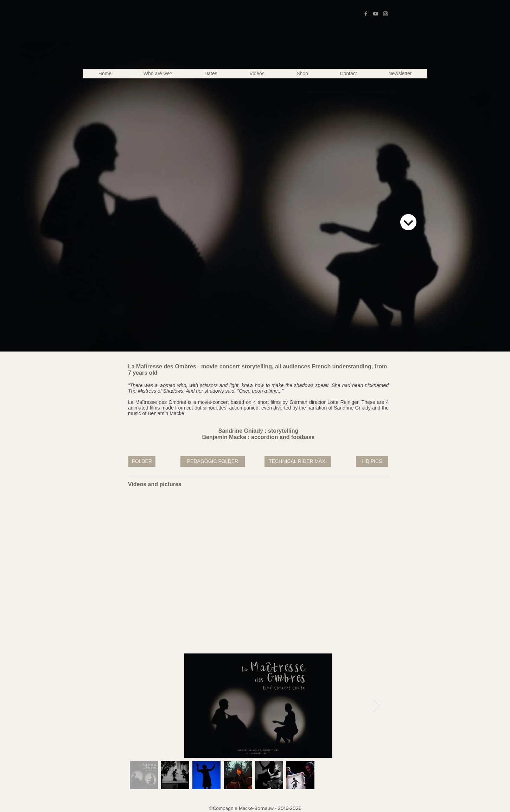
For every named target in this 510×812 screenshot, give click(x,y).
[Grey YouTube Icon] (376, 14)
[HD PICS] (372, 461)
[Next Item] (377, 706)
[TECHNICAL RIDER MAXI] (298, 461)
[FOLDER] (142, 461)
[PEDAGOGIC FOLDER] (213, 461)
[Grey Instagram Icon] (385, 14)
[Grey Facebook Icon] (366, 14)
